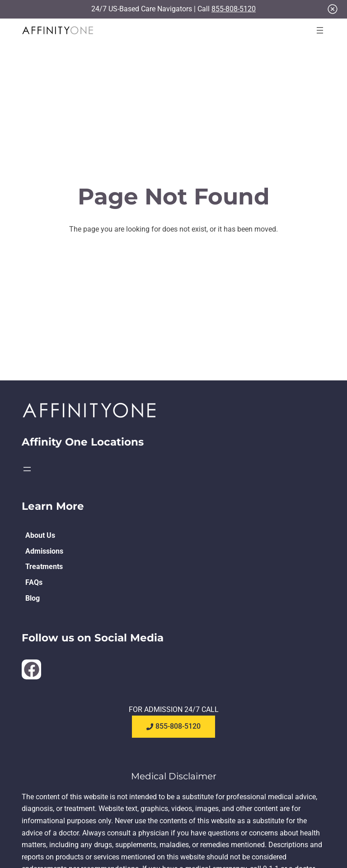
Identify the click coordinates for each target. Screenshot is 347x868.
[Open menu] (320, 30)
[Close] (333, 9)
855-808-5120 (234, 9)
